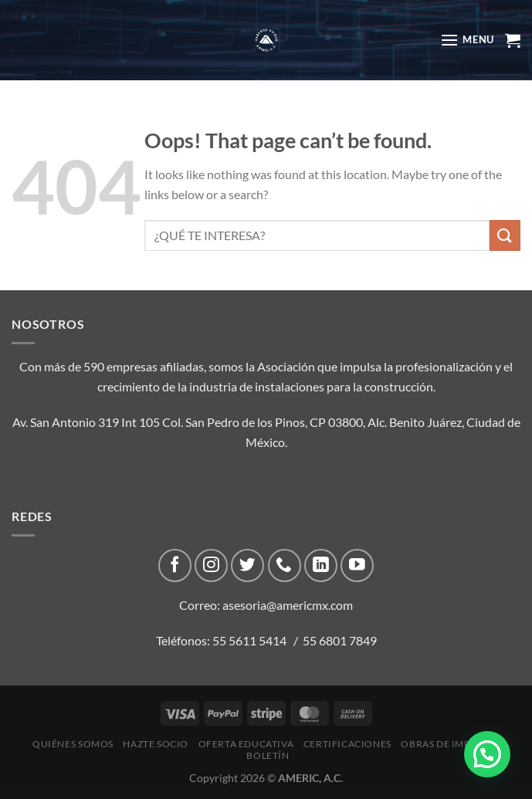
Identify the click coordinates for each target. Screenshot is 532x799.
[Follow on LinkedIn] (321, 565)
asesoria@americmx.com (288, 605)
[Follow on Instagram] (211, 565)
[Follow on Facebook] (175, 565)
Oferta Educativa (246, 744)
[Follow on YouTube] (357, 565)
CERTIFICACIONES (347, 744)
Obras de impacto (448, 744)
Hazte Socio (156, 744)
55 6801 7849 (340, 640)
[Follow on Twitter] (247, 565)
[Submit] (505, 235)
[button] (487, 754)
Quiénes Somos (73, 744)
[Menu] (467, 40)
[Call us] (285, 565)
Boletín (268, 755)
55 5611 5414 (249, 640)
